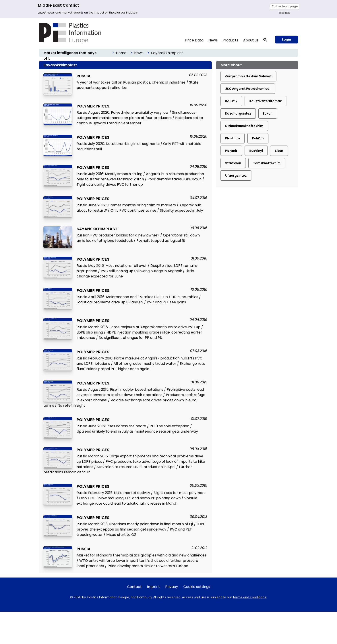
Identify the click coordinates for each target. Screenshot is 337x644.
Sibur (279, 151)
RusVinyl (256, 151)
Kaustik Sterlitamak (265, 101)
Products (230, 40)
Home (121, 53)
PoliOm (258, 138)
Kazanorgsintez (238, 113)
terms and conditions (250, 597)
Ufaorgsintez (236, 176)
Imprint (153, 587)
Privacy (172, 587)
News (213, 40)
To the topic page (285, 6)
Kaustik (231, 101)
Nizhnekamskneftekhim (244, 126)
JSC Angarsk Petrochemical (248, 89)
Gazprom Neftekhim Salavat (248, 76)
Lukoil (268, 113)
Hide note (285, 13)
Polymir (231, 151)
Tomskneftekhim (267, 163)
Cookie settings (197, 587)
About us (251, 40)
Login (287, 39)
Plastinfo (233, 138)
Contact (134, 587)
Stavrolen (233, 163)
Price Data (194, 40)
